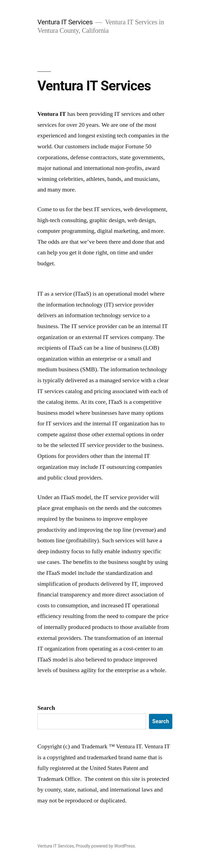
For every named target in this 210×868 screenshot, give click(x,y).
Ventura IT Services (65, 22)
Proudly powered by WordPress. (106, 846)
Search (46, 708)
